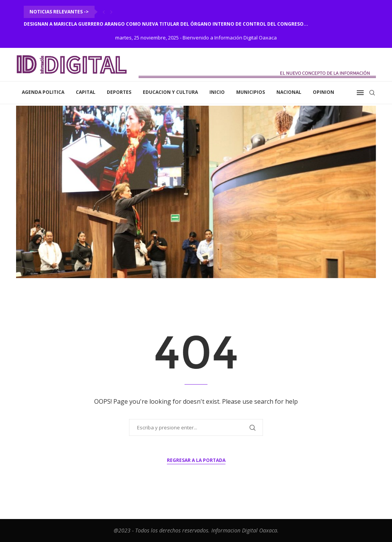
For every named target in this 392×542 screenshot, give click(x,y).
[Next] (111, 12)
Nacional (289, 92)
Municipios (251, 92)
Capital (86, 92)
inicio (217, 92)
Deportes (119, 92)
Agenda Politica (43, 92)
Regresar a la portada (196, 460)
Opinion (323, 92)
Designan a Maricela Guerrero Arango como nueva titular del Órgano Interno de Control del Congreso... (166, 24)
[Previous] (104, 12)
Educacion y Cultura (170, 92)
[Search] (372, 93)
